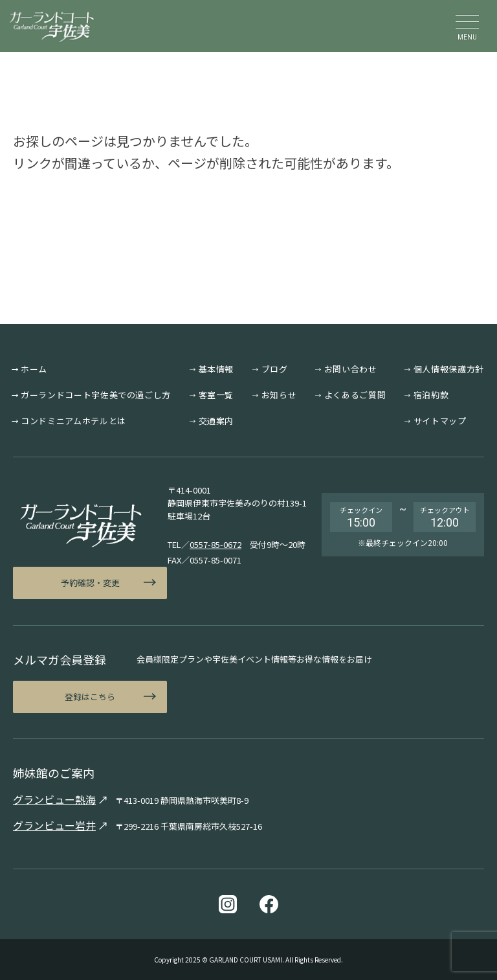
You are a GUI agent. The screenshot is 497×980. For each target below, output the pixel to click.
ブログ (275, 369)
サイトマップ (440, 421)
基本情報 (216, 369)
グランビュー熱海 (54, 799)
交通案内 (216, 421)
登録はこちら (90, 697)
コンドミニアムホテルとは (73, 421)
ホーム (34, 369)
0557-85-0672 (215, 544)
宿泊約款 (431, 395)
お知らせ (279, 395)
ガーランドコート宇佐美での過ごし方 (96, 395)
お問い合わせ (351, 369)
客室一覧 (216, 395)
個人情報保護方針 (449, 369)
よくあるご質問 (355, 395)
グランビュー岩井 (54, 825)
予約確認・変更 (90, 583)
